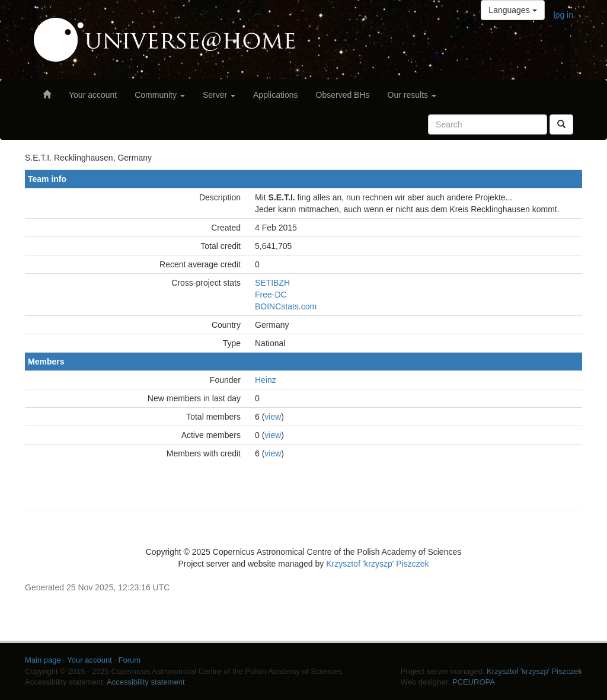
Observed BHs (343, 95)
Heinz (266, 380)
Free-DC (271, 295)
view (273, 417)
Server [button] (219, 95)
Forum (130, 660)
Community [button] (160, 95)
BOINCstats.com (286, 306)
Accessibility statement (146, 682)
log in (563, 15)
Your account (93, 95)
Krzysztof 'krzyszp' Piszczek (377, 564)
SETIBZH (272, 283)
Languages (512, 10)
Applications (276, 95)
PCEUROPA (474, 682)
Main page (43, 660)
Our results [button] (412, 95)
